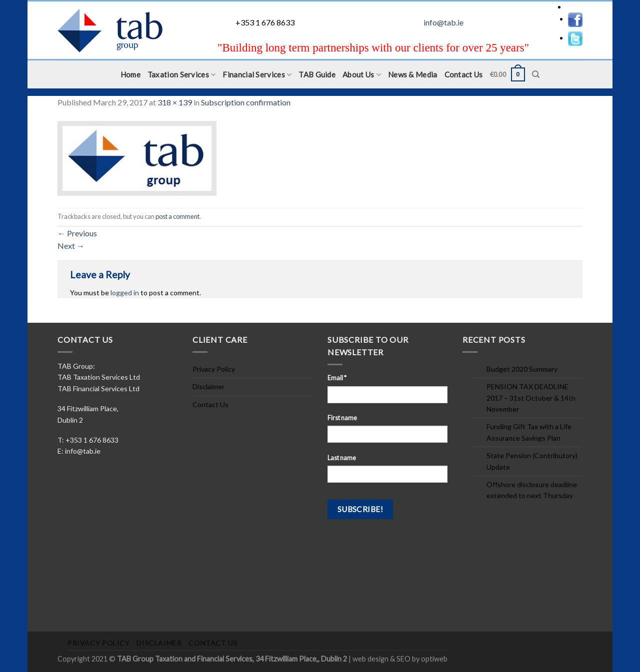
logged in (125, 293)
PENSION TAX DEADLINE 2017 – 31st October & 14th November (531, 398)
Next (71, 246)
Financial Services (257, 75)
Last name (342, 458)
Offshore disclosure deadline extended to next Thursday (532, 490)
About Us (362, 75)
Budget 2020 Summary (522, 369)
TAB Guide (317, 74)
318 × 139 (175, 102)
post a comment (177, 216)
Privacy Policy (214, 369)
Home (130, 74)
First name (342, 418)
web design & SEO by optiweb (400, 659)
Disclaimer (208, 386)
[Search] (536, 74)
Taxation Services (182, 75)
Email (337, 378)
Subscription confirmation (246, 102)
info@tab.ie (443, 22)
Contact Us (464, 74)
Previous (77, 233)
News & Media (413, 74)
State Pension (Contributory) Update (532, 461)
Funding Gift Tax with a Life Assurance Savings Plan (529, 432)
